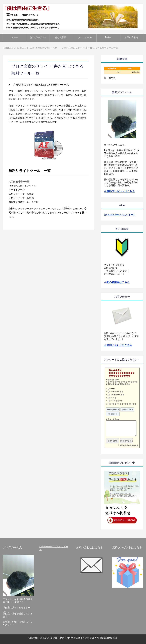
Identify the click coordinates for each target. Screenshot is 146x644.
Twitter (108, 37)
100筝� (113, 398)
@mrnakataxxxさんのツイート (120, 215)
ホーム (15, 37)
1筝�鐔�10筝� (117, 392)
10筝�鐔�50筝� (117, 395)
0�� (112, 389)
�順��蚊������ (129, 445)
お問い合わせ (131, 37)
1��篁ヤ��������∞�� (123, 404)
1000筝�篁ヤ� (116, 401)
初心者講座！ (61, 37)
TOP (30, 48)
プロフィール (85, 37)
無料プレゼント (38, 37)
